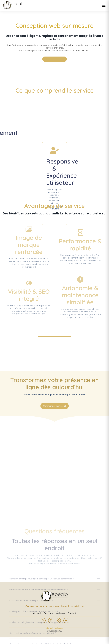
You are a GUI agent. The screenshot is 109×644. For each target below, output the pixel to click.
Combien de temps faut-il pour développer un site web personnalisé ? (42, 618)
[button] (55, 620)
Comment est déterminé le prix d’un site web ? (31, 640)
